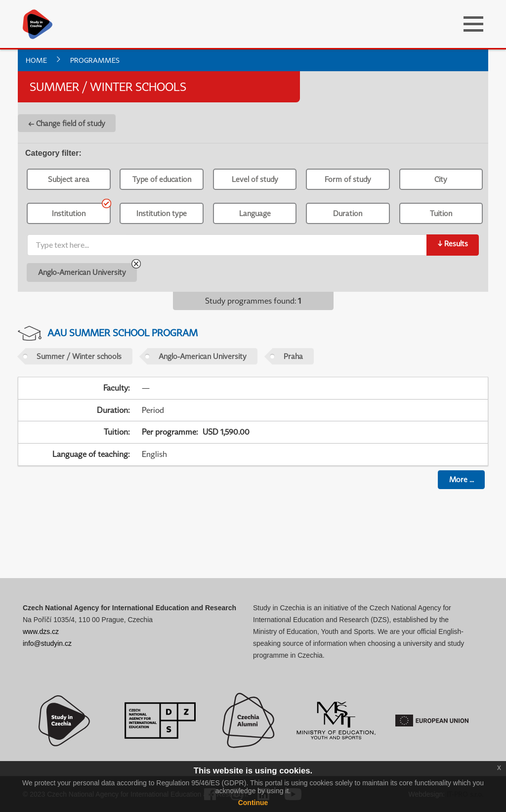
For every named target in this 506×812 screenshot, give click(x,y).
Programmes (95, 60)
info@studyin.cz (47, 643)
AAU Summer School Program (123, 333)
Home (36, 60)
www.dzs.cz (41, 632)
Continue (253, 803)
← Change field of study (67, 123)
